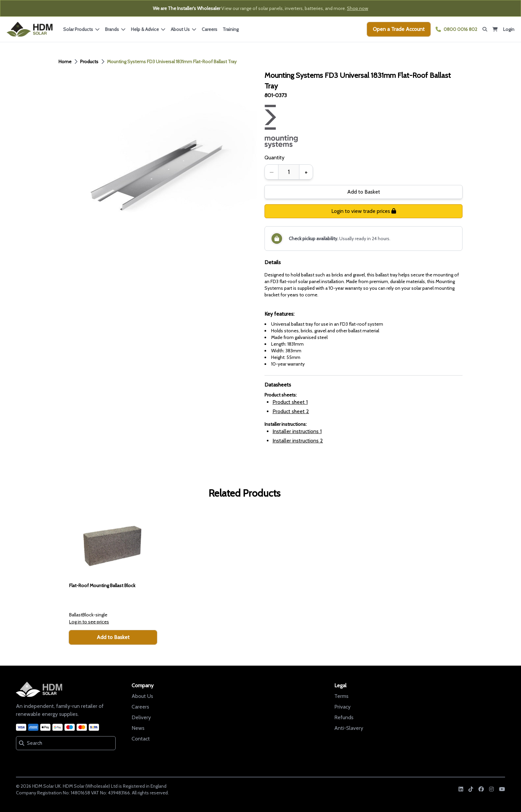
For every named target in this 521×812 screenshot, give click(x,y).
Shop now (358, 8)
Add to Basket (364, 192)
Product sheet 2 (291, 411)
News (138, 728)
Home (65, 62)
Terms (341, 696)
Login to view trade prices (364, 211)
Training (231, 29)
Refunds (344, 717)
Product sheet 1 (290, 402)
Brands (115, 29)
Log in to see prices (89, 622)
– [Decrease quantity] (272, 172)
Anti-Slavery (349, 728)
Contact (141, 739)
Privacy (342, 707)
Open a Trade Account (399, 29)
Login (509, 29)
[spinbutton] (289, 172)
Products (89, 62)
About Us (142, 696)
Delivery (141, 717)
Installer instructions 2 (298, 441)
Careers (209, 29)
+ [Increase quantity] (306, 172)
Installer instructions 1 (297, 431)
